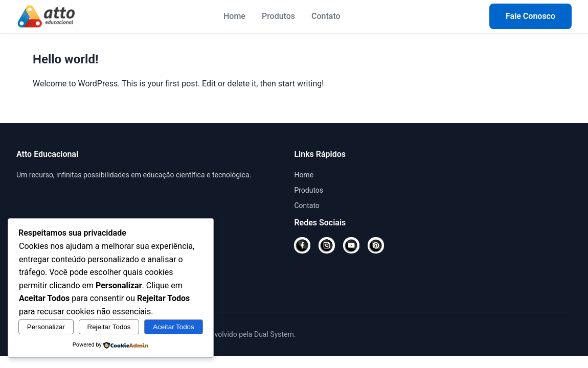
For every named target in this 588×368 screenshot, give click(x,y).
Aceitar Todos (174, 327)
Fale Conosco (530, 16)
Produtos (278, 16)
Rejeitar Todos (109, 327)
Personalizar (46, 327)
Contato (326, 16)
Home (234, 16)
